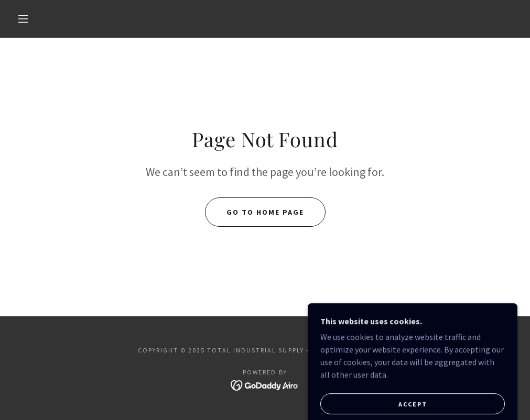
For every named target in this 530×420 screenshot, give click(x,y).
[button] (25, 19)
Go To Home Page (265, 212)
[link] (265, 384)
